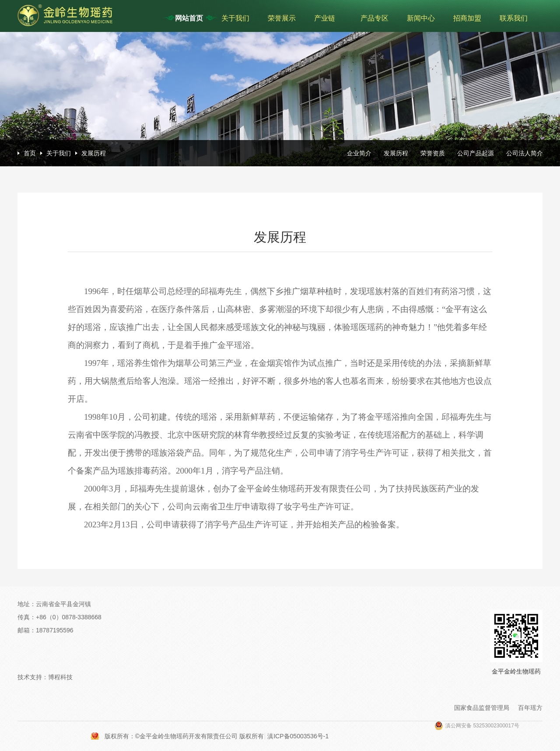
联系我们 (514, 18)
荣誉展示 (282, 18)
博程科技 (60, 677)
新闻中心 (421, 18)
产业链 (325, 18)
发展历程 (94, 153)
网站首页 (189, 18)
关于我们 (235, 18)
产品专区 (374, 18)
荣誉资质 (433, 153)
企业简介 (359, 153)
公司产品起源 (476, 153)
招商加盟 (467, 18)
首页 (30, 153)
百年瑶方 (530, 708)
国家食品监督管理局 (482, 708)
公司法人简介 (525, 153)
